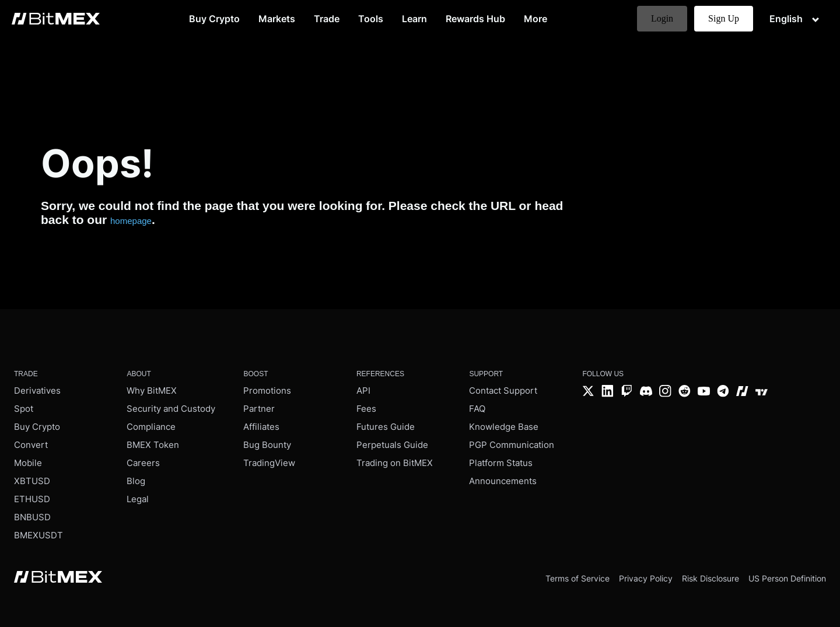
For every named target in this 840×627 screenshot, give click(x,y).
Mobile (28, 463)
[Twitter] (588, 392)
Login (662, 18)
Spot (24, 409)
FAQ (477, 409)
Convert (31, 445)
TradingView (269, 463)
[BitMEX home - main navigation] (56, 19)
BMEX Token (153, 445)
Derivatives (37, 390)
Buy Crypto (37, 427)
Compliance (151, 427)
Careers (143, 463)
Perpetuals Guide (392, 445)
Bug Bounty (267, 445)
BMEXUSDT (38, 535)
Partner (259, 409)
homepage (131, 221)
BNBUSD (32, 517)
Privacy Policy (646, 578)
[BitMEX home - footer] (58, 578)
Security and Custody (171, 409)
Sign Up (724, 18)
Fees (366, 409)
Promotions (267, 390)
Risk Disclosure (710, 578)
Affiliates (261, 427)
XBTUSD (32, 481)
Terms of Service (577, 578)
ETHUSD (32, 499)
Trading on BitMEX (395, 463)
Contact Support (503, 390)
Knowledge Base (504, 427)
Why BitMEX (152, 390)
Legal (138, 499)
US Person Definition (787, 578)
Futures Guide (386, 427)
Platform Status (501, 463)
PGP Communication (512, 445)
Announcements (503, 481)
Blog (136, 481)
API (363, 390)
